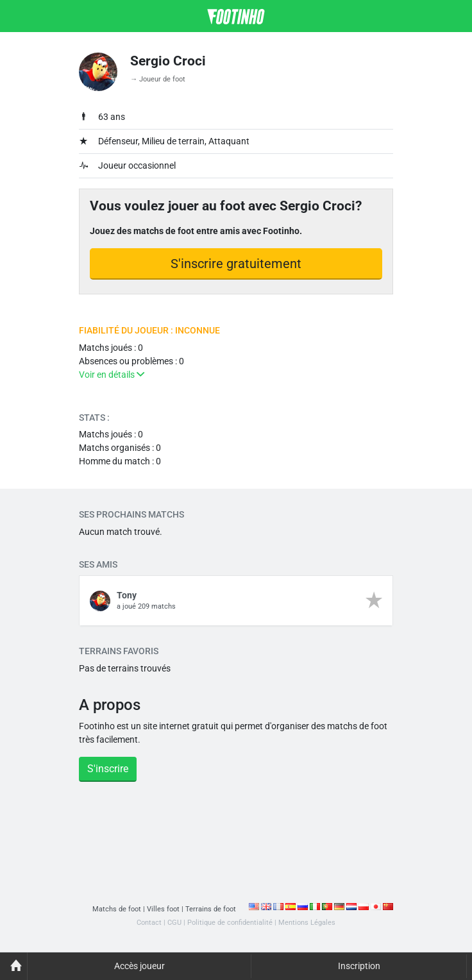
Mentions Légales (307, 923)
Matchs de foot (117, 909)
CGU (174, 923)
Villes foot (163, 909)
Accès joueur (139, 966)
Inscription (359, 966)
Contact (149, 923)
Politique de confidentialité (230, 923)
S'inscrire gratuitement (236, 264)
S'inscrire (108, 769)
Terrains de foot (211, 909)
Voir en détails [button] (112, 375)
